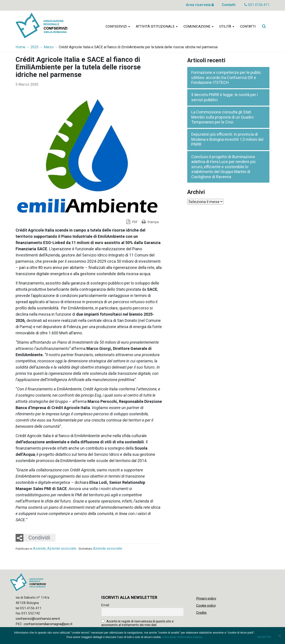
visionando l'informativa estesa (182, 637)
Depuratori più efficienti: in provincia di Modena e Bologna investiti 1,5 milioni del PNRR (227, 139)
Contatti (229, 5)
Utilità (227, 27)
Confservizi (118, 27)
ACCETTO (264, 637)
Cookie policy (206, 606)
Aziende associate (62, 548)
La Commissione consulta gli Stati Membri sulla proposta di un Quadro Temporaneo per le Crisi (222, 117)
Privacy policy (206, 598)
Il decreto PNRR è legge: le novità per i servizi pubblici (225, 97)
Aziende (39, 548)
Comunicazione (198, 27)
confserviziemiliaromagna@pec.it (48, 624)
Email (105, 605)
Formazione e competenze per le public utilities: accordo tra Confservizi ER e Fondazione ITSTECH (226, 77)
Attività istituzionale (157, 27)
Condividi (39, 538)
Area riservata (200, 5)
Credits (201, 613)
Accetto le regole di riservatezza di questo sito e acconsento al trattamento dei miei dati (137, 623)
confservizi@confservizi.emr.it (38, 619)
